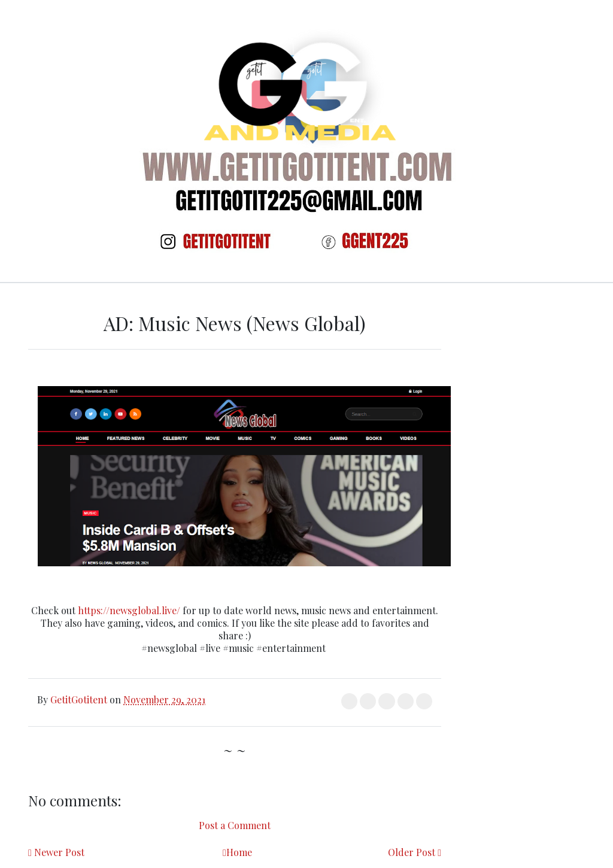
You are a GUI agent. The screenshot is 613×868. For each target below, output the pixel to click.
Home (239, 852)
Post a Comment (235, 825)
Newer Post (59, 852)
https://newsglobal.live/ (129, 610)
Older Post (412, 852)
